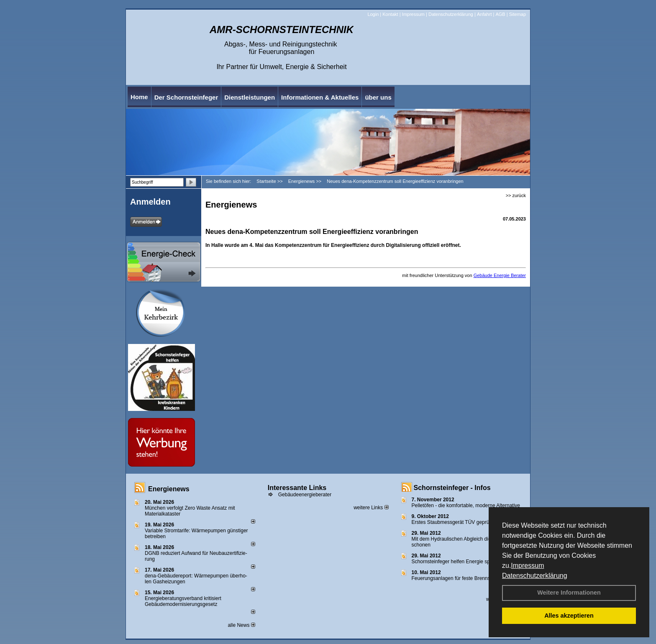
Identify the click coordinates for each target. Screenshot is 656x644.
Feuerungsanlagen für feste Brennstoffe (456, 578)
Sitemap (518, 14)
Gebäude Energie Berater (500, 275)
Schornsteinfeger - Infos (452, 488)
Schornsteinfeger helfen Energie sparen (456, 562)
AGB (500, 14)
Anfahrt (484, 14)
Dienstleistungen (250, 97)
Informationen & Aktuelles (320, 97)
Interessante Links (297, 488)
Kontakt (390, 14)
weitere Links (371, 508)
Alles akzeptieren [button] (569, 616)
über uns (378, 97)
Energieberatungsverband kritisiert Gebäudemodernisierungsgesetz (183, 601)
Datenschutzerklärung (535, 576)
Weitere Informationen (569, 593)
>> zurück (516, 195)
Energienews (169, 489)
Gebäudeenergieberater (305, 495)
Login (373, 14)
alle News (241, 625)
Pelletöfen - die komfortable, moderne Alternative (466, 505)
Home (139, 97)
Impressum (527, 566)
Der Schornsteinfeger (186, 97)
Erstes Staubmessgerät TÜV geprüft (452, 522)
